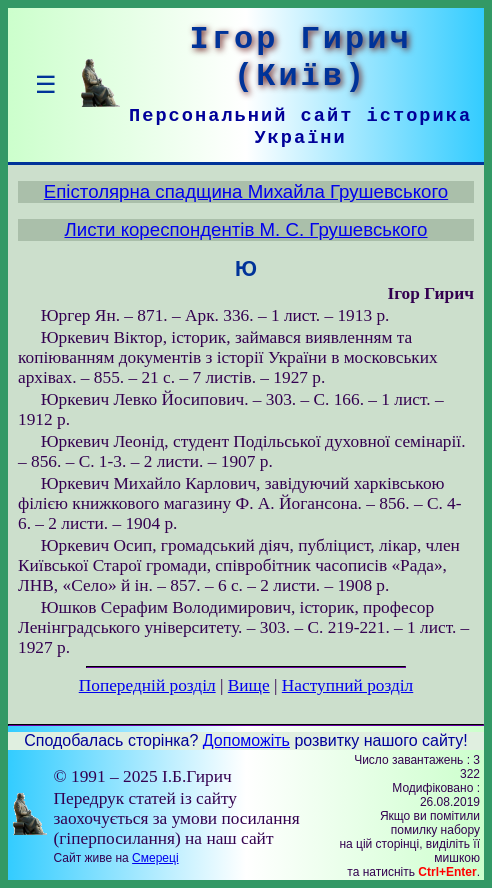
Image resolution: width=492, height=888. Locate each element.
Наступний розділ (347, 685)
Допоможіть (246, 740)
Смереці (155, 858)
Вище (249, 685)
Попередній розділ (147, 685)
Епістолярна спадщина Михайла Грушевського (246, 191)
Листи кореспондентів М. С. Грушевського (245, 229)
